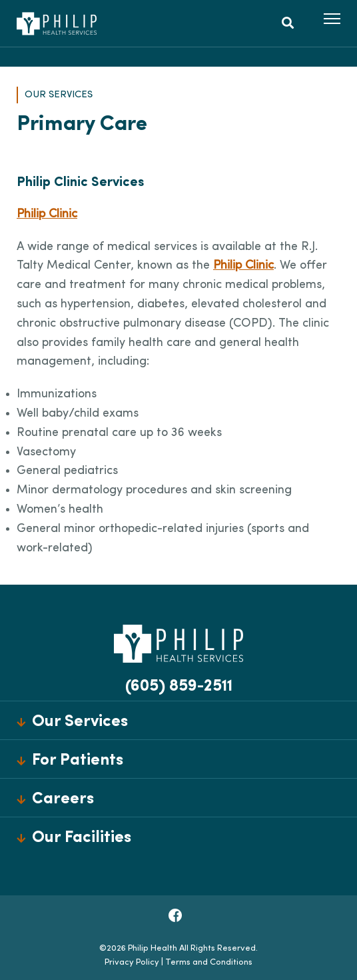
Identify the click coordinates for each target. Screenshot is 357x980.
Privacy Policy (132, 962)
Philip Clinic (47, 214)
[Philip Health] (57, 23)
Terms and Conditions (209, 962)
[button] (332, 19)
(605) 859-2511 (179, 687)
